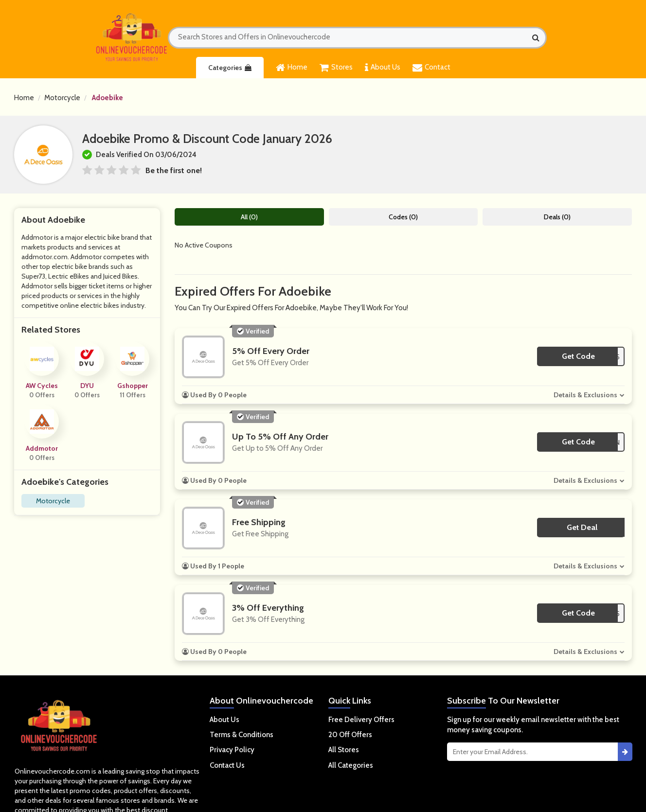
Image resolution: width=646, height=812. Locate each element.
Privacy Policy (232, 750)
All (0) (249, 217)
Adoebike (108, 98)
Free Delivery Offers (361, 720)
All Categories (351, 765)
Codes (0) (403, 217)
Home (292, 68)
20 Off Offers (350, 735)
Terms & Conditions (242, 735)
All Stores (344, 750)
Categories (230, 68)
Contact (431, 68)
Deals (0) (557, 217)
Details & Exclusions (585, 395)
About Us (383, 68)
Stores (336, 68)
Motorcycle (62, 98)
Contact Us (227, 765)
